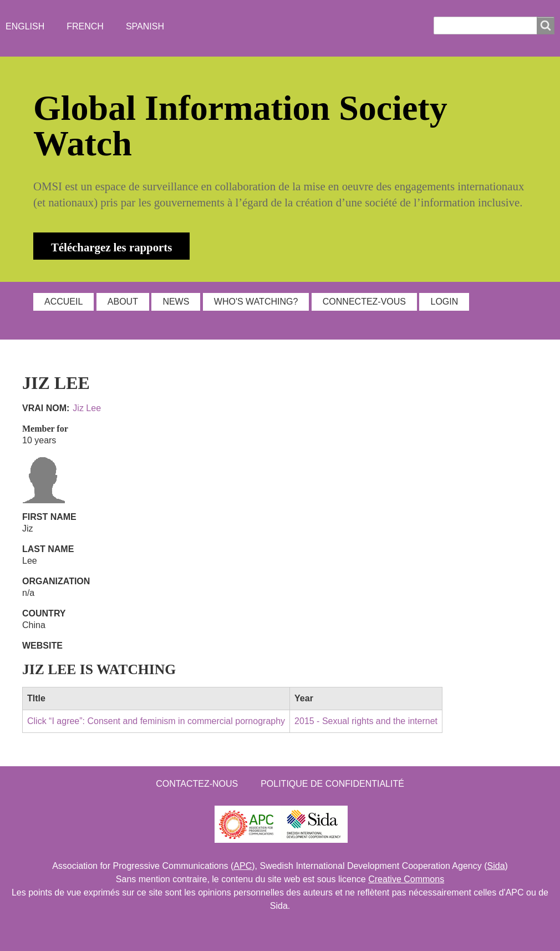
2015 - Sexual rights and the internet (366, 721)
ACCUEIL (63, 302)
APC (243, 866)
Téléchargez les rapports (111, 247)
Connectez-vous (364, 302)
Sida (496, 866)
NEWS (176, 302)
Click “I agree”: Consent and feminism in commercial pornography (156, 721)
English (25, 26)
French (85, 26)
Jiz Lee (87, 408)
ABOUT (123, 302)
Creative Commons (406, 879)
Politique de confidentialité (332, 784)
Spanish (145, 26)
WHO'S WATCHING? (256, 302)
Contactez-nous (197, 784)
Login (444, 302)
